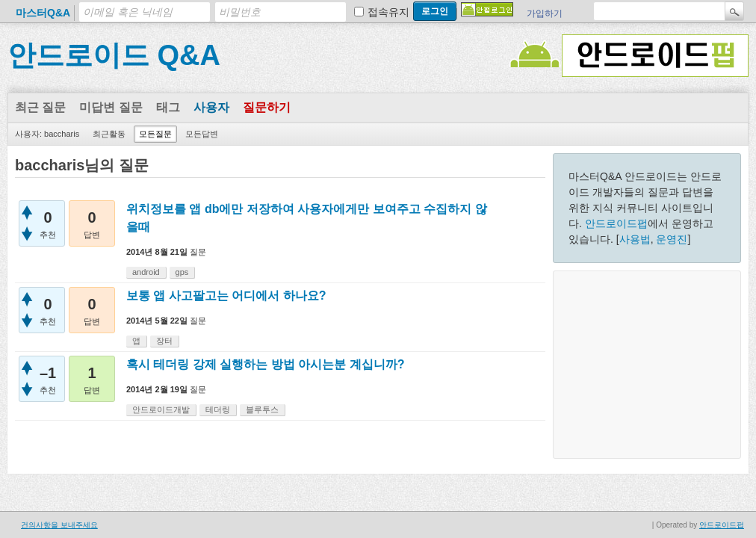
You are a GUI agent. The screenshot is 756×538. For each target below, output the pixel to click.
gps (182, 272)
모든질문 (155, 134)
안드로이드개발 (161, 409)
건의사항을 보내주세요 (59, 525)
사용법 (635, 239)
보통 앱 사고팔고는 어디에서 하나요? (226, 296)
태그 (168, 107)
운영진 (672, 239)
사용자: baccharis (47, 134)
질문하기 (267, 107)
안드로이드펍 (616, 223)
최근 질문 (40, 107)
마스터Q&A (43, 13)
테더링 (218, 409)
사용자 (211, 107)
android (146, 272)
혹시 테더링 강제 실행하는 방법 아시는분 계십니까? (265, 364)
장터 (164, 341)
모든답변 (202, 134)
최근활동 (109, 134)
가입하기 (545, 13)
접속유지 (388, 12)
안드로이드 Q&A (114, 55)
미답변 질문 (111, 107)
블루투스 (262, 409)
